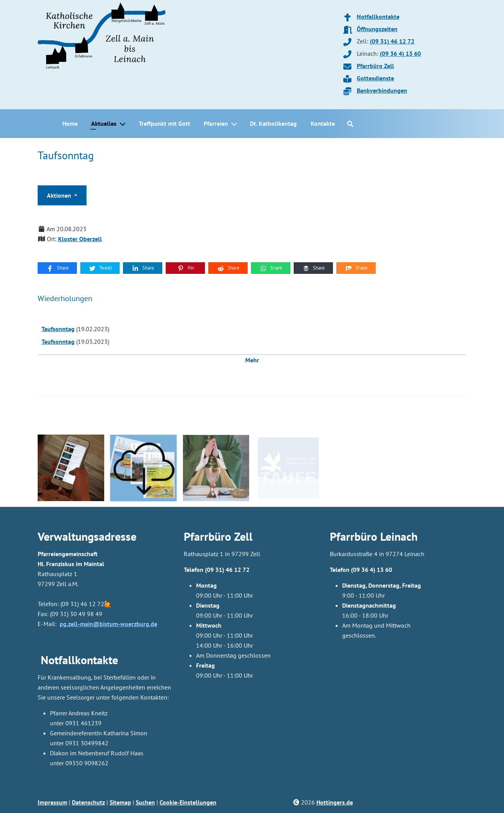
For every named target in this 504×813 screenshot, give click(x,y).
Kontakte (323, 123)
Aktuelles (104, 123)
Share (57, 268)
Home (70, 123)
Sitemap (120, 802)
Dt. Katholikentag (273, 123)
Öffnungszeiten (377, 29)
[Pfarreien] (236, 124)
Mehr (252, 360)
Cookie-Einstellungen (188, 802)
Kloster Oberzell (80, 239)
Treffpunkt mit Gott (165, 123)
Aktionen (60, 195)
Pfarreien (216, 123)
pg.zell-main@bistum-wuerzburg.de (108, 624)
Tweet (100, 268)
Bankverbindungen (382, 90)
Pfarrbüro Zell (375, 66)
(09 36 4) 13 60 (400, 53)
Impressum (52, 802)
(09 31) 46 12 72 (392, 41)
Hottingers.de (335, 802)
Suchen (145, 802)
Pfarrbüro (353, 536)
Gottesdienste (375, 78)
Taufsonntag (58, 329)
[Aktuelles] (124, 124)
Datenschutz (88, 802)
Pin (185, 268)
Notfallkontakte (378, 17)
